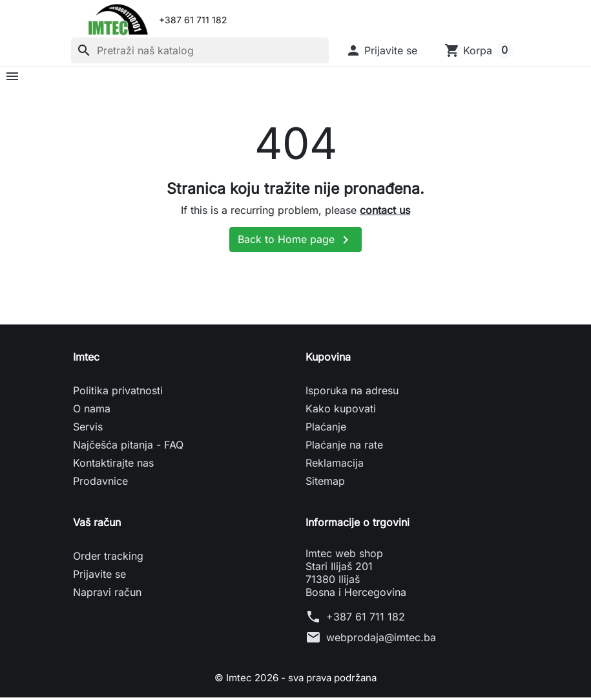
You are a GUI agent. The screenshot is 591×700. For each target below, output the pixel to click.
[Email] (299, 20)
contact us (385, 213)
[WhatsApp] (272, 20)
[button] (381, 50)
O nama (92, 412)
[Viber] (245, 20)
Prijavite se (99, 577)
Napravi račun (107, 595)
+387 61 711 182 (366, 620)
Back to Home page (295, 243)
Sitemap (325, 484)
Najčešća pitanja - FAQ (128, 448)
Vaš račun (97, 525)
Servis (88, 430)
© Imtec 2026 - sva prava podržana (296, 681)
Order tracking (108, 559)
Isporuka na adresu (352, 394)
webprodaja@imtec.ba (381, 641)
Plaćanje (326, 430)
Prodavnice (100, 484)
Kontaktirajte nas (113, 466)
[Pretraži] (200, 50)
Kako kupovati (341, 412)
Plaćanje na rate (344, 448)
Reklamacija (335, 466)
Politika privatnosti (118, 394)
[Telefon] (326, 20)
